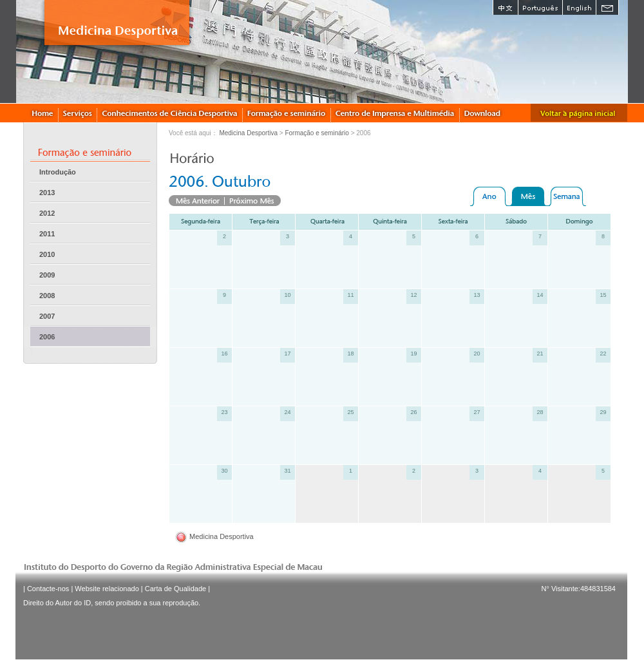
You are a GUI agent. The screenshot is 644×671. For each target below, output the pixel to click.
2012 (47, 213)
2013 (47, 193)
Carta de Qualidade (175, 589)
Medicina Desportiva (248, 133)
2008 (47, 296)
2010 (47, 254)
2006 (47, 337)
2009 (47, 275)
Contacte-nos (48, 589)
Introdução (58, 172)
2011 (47, 234)
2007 (47, 316)
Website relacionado (107, 589)
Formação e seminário (317, 133)
